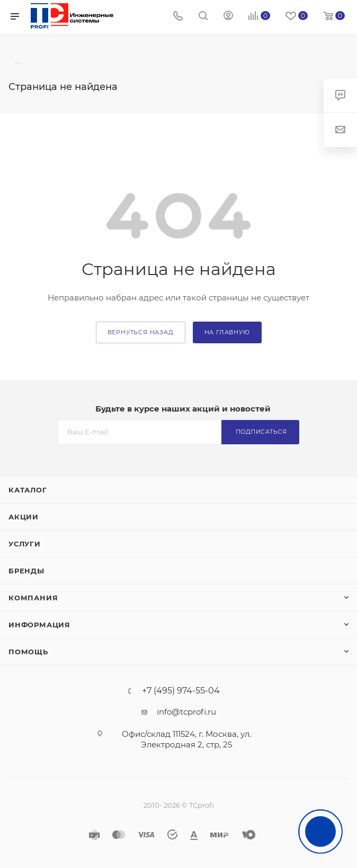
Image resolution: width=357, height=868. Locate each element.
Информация (39, 625)
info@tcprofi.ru (186, 712)
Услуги (25, 544)
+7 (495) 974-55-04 (181, 691)
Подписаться (261, 432)
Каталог (28, 490)
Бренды (26, 571)
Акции (24, 517)
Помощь (28, 652)
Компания (33, 598)
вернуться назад (141, 332)
